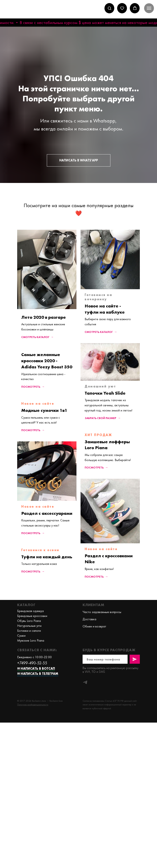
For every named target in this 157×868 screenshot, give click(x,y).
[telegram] (85, 682)
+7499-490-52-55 (32, 663)
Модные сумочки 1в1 (44, 410)
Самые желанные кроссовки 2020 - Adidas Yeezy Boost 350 (47, 361)
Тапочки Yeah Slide (105, 393)
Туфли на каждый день (47, 557)
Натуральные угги (29, 626)
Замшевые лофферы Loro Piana (107, 445)
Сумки (21, 636)
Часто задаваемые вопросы (102, 612)
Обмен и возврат (94, 626)
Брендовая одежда (30, 611)
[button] (109, 8)
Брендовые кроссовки (32, 616)
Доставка (89, 619)
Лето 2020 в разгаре (44, 317)
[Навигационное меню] (149, 8)
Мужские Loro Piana (31, 640)
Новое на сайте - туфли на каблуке (105, 309)
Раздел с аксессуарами (47, 513)
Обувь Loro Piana (29, 621)
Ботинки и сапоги (29, 631)
